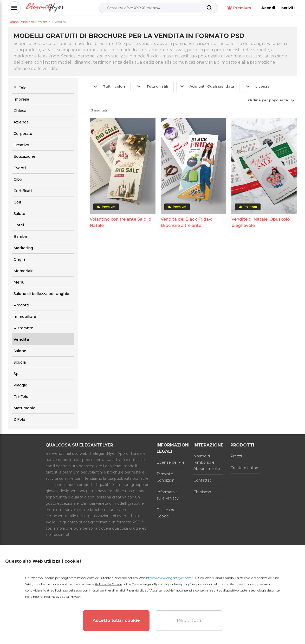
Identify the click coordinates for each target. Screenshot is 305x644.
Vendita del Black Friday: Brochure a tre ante (186, 222)
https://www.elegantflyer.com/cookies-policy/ (157, 584)
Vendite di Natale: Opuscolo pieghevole (261, 222)
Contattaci (203, 480)
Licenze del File (171, 462)
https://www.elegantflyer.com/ (169, 578)
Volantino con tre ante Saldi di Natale (121, 222)
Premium (239, 8)
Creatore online (244, 468)
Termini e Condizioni (166, 477)
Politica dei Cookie (166, 513)
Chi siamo (202, 492)
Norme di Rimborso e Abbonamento (207, 462)
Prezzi (236, 456)
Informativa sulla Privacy (168, 495)
